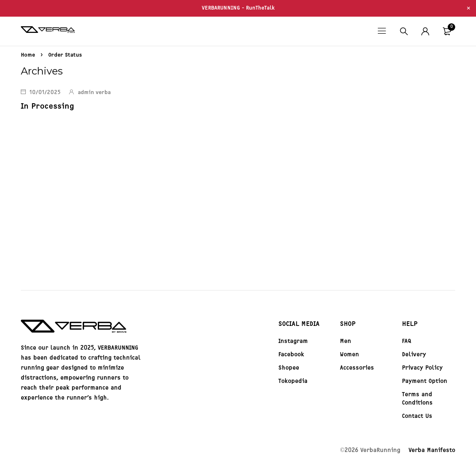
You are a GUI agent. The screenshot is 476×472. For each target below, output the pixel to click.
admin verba (94, 93)
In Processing (46, 106)
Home (28, 55)
